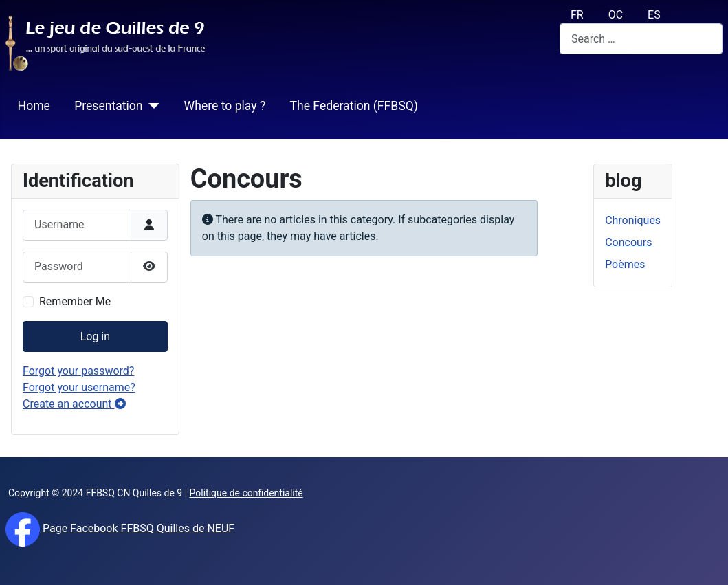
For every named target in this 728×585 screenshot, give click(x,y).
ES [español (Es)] (654, 15)
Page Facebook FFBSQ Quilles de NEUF (137, 528)
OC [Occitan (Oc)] (616, 15)
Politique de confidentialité (246, 493)
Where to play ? (225, 106)
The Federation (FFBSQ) (353, 106)
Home (34, 106)
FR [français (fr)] (577, 15)
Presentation (108, 106)
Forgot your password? (78, 371)
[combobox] (641, 39)
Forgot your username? (79, 387)
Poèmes (625, 264)
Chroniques (633, 220)
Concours (628, 242)
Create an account (74, 404)
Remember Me (75, 301)
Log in (95, 336)
